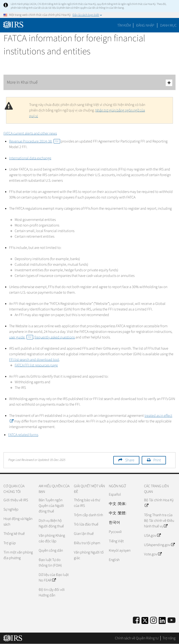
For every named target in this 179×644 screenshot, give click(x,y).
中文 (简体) (118, 504)
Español (115, 494)
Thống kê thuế (14, 534)
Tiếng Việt (116, 541)
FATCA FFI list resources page (36, 365)
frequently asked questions (55, 337)
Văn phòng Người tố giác (89, 555)
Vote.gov (153, 554)
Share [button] (130, 460)
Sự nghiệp (11, 509)
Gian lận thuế (84, 534)
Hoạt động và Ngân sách (18, 522)
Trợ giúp (10, 543)
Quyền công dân (51, 550)
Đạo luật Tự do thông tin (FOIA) (50, 563)
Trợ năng (169, 638)
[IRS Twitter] (145, 622)
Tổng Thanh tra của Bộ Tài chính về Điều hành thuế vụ (159, 521)
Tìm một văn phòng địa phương (18, 555)
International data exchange (30, 158)
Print (157, 460)
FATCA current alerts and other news (30, 133)
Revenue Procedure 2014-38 (35, 141)
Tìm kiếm (124, 25)
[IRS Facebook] (136, 621)
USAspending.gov (159, 545)
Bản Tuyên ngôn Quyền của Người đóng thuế (51, 506)
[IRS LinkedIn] (162, 622)
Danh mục (168, 25)
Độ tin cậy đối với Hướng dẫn (52, 592)
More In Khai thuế (89, 83)
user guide (21, 337)
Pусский (115, 532)
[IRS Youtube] (172, 621)
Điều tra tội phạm (87, 543)
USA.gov (152, 536)
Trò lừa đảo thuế (86, 524)
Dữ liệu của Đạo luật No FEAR (54, 578)
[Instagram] (153, 621)
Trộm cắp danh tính (88, 515)
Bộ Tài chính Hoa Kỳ (159, 503)
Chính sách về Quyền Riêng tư (137, 638)
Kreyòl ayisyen (120, 550)
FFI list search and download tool (34, 360)
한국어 (114, 522)
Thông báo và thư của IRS (87, 503)
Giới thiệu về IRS (16, 500)
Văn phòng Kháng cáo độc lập (52, 538)
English (114, 560)
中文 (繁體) (118, 513)
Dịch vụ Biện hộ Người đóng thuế (51, 523)
